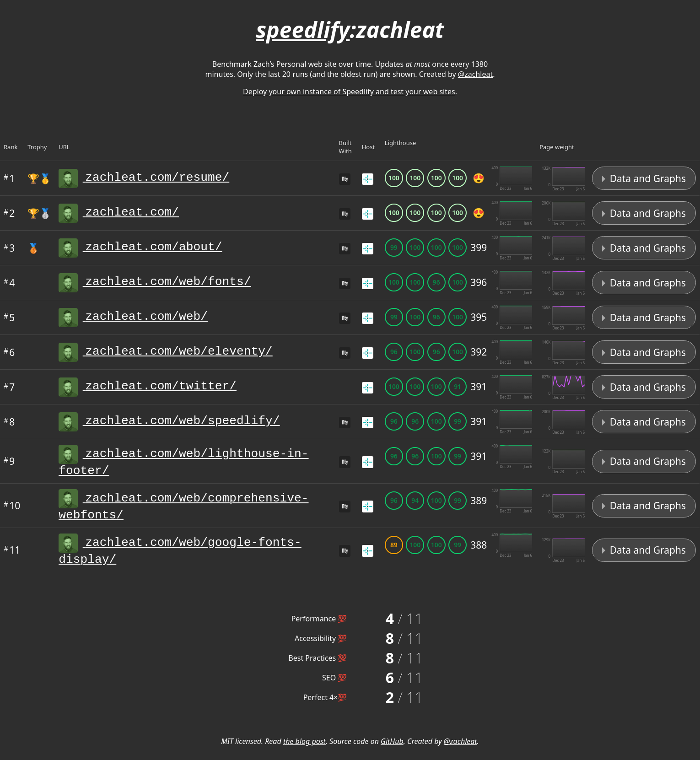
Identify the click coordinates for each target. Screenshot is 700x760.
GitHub (392, 751)
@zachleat (475, 74)
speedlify (303, 30)
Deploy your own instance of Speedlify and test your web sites (349, 92)
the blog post (304, 751)
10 (12, 511)
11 (12, 559)
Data (644, 178)
